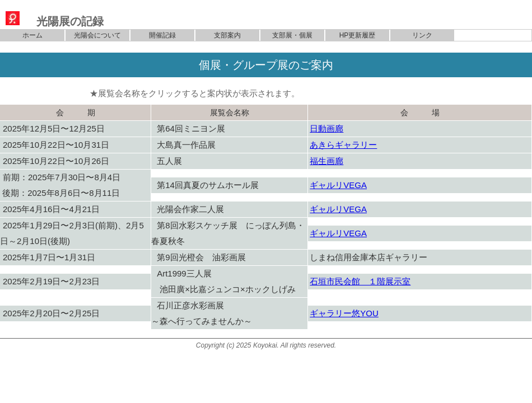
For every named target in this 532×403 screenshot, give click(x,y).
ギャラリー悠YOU (344, 313)
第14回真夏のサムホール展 (208, 185)
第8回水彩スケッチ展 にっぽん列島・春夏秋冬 (228, 233)
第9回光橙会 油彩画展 (201, 257)
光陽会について (97, 35)
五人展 (169, 161)
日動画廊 (326, 128)
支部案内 (227, 35)
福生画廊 (326, 161)
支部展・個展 (292, 35)
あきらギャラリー (343, 145)
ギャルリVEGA (338, 185)
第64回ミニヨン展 (191, 128)
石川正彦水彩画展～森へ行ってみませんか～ (202, 313)
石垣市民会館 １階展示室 (360, 281)
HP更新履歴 (358, 35)
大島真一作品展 (186, 145)
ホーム (32, 35)
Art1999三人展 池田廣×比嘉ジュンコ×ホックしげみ (223, 281)
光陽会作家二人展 (190, 209)
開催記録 (162, 35)
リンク (422, 35)
